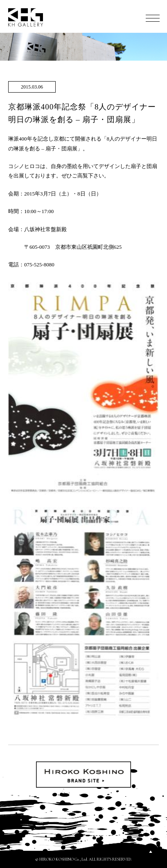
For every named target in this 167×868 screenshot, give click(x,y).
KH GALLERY (26, 17)
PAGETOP (151, 852)
